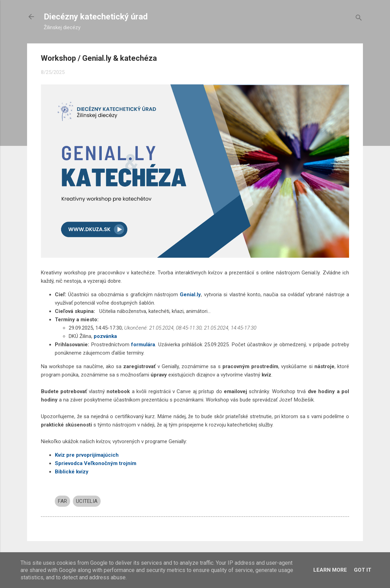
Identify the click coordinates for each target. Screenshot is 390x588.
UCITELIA (87, 501)
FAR (62, 501)
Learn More (330, 570)
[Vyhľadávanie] (359, 19)
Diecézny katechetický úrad (96, 17)
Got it (363, 570)
